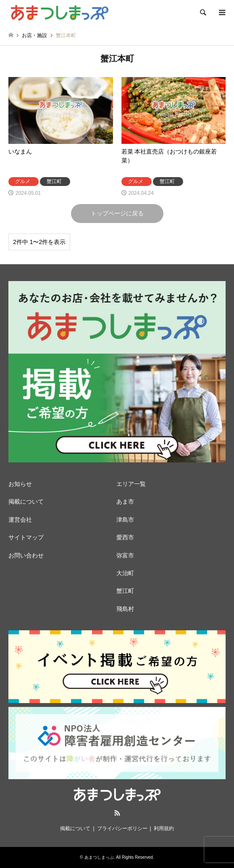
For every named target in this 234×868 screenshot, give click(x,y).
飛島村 (125, 609)
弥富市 (125, 555)
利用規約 (164, 828)
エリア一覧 (131, 484)
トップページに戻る (117, 213)
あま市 (125, 502)
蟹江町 (125, 591)
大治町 (125, 573)
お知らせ (20, 484)
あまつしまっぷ (99, 857)
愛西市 (125, 537)
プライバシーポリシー (122, 828)
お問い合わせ (26, 555)
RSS (117, 813)
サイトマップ (26, 537)
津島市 (125, 520)
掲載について (26, 502)
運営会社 (20, 520)
